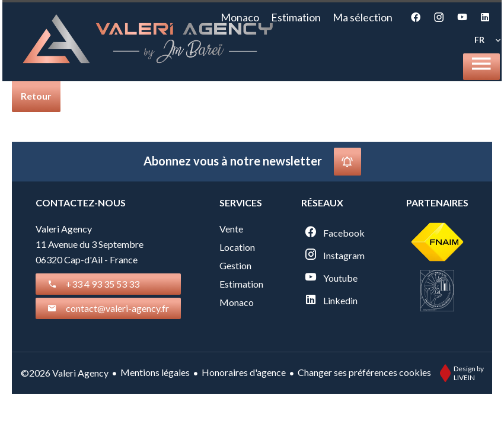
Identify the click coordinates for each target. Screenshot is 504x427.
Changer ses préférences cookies (364, 372)
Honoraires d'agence (244, 372)
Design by (459, 373)
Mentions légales (155, 372)
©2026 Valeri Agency (65, 373)
